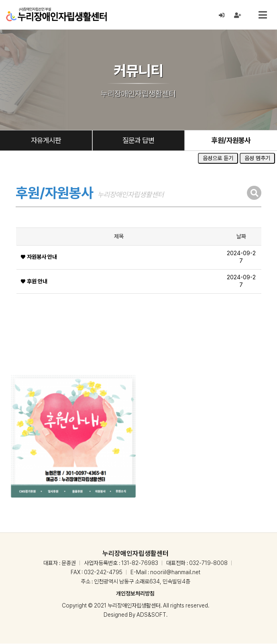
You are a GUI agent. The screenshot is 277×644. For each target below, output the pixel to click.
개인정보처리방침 (135, 594)
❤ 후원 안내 (34, 282)
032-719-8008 (208, 563)
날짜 (241, 237)
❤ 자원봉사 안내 (39, 258)
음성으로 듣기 (218, 159)
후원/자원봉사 (231, 141)
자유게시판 (46, 141)
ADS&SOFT (151, 615)
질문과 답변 (138, 141)
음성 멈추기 (257, 159)
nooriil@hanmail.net (175, 573)
